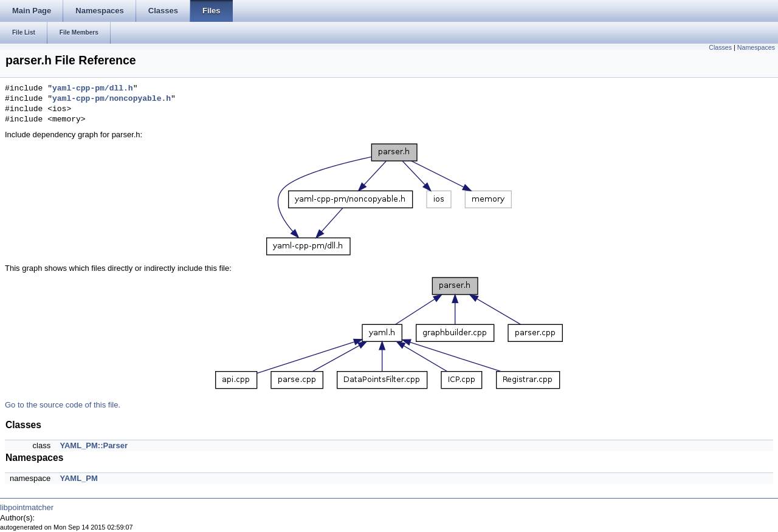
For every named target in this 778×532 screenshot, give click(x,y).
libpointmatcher (27, 507)
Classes (720, 47)
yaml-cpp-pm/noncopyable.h (112, 99)
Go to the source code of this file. (63, 405)
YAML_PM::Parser (94, 445)
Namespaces (756, 47)
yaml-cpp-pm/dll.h (93, 89)
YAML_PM (78, 478)
